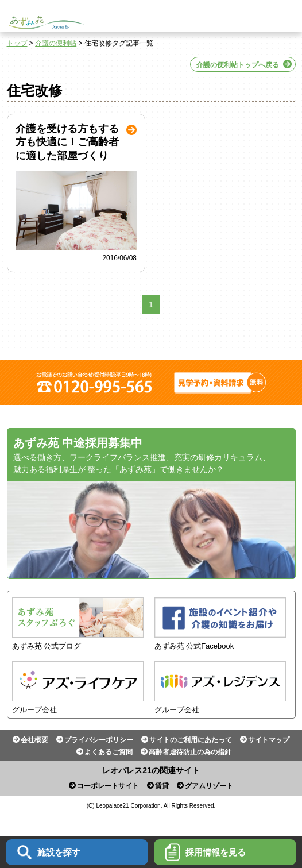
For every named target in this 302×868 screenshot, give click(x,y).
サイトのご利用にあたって (191, 740)
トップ (17, 43)
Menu (286, 16)
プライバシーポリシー (99, 740)
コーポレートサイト (108, 786)
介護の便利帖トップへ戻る (238, 65)
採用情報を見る (206, 852)
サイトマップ (269, 740)
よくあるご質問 (109, 752)
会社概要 (34, 740)
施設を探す (49, 852)
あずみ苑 (45, 22)
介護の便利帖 (56, 43)
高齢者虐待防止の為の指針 (190, 752)
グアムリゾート (209, 786)
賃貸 (162, 786)
